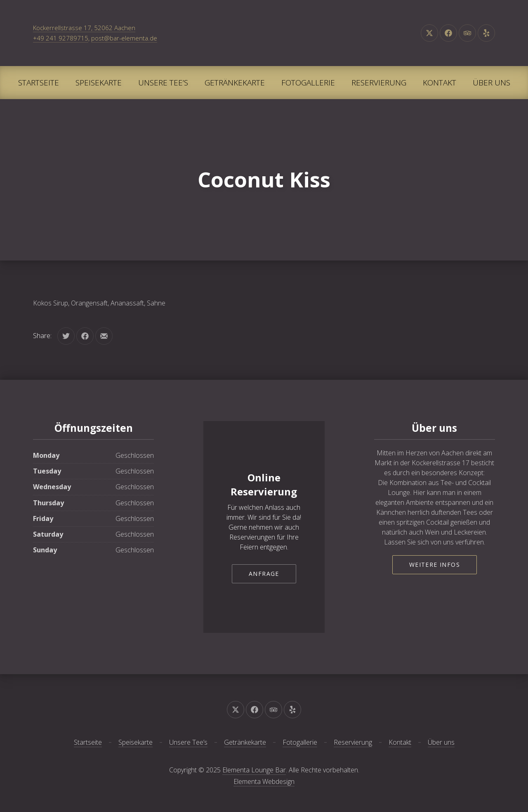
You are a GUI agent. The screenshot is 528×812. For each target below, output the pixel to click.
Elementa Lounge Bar (254, 770)
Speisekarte (99, 83)
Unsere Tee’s (163, 83)
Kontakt (440, 83)
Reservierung (379, 83)
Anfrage (264, 574)
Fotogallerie (308, 83)
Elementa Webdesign (264, 781)
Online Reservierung (264, 484)
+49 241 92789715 (61, 38)
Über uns (491, 83)
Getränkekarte (235, 83)
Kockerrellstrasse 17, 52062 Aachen (84, 28)
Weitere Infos (435, 565)
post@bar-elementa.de (124, 38)
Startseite (39, 83)
